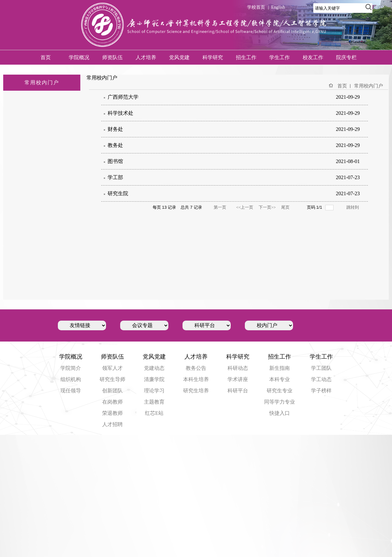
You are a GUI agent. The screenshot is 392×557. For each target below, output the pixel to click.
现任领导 (71, 391)
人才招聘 (112, 424)
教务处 (115, 145)
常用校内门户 (369, 86)
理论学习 (154, 391)
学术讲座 (238, 379)
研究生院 (118, 193)
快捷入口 (280, 413)
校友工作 (313, 57)
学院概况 (79, 57)
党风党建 (179, 57)
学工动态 (321, 379)
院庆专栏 (346, 57)
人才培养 (146, 57)
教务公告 (196, 368)
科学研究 (213, 57)
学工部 (115, 177)
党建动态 (154, 368)
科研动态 (238, 368)
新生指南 (280, 368)
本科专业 (280, 379)
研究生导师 (112, 379)
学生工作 (280, 57)
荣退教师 (112, 413)
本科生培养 (196, 379)
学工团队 (321, 368)
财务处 (115, 129)
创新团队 (112, 391)
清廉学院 (154, 379)
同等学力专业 (280, 402)
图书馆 (115, 161)
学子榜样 (321, 391)
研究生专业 (280, 391)
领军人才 (112, 368)
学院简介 (71, 368)
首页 (46, 57)
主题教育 (154, 402)
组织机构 (71, 379)
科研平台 (238, 391)
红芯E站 (154, 413)
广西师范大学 (123, 97)
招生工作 (246, 57)
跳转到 (353, 207)
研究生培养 (196, 391)
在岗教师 (112, 402)
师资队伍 (112, 57)
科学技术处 (120, 113)
